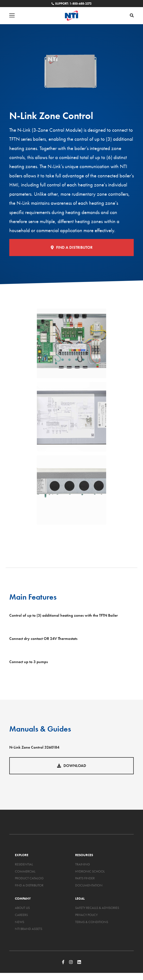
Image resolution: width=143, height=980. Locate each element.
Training (83, 864)
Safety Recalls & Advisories (97, 908)
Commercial (25, 871)
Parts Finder (85, 878)
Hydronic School (90, 871)
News (20, 922)
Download (72, 766)
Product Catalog (29, 878)
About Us (22, 908)
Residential (24, 864)
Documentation (89, 885)
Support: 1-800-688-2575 (71, 4)
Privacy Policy (86, 915)
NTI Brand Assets (29, 929)
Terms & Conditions (92, 922)
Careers (21, 915)
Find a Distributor (72, 247)
